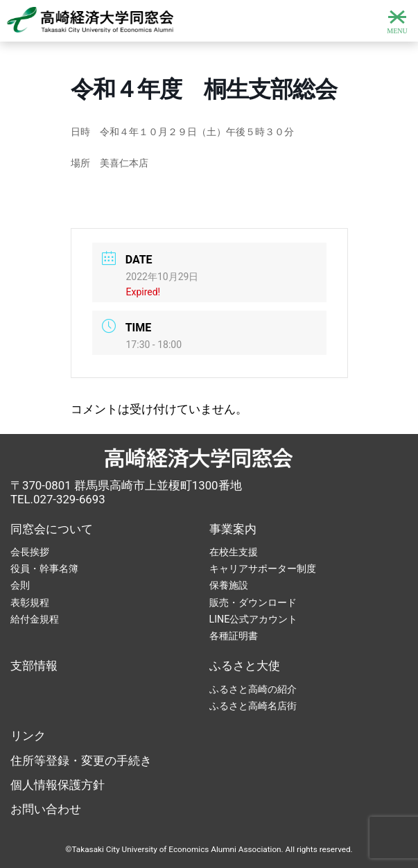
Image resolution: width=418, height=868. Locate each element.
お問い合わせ (46, 809)
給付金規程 (35, 619)
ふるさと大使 (245, 666)
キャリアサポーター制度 (263, 568)
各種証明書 (234, 636)
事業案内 (233, 529)
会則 (20, 585)
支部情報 (34, 666)
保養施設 (229, 585)
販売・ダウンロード (253, 602)
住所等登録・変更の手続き (81, 761)
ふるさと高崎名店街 (253, 706)
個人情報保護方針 (58, 785)
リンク (28, 736)
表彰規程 (30, 602)
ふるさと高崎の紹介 (253, 689)
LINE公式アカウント (254, 619)
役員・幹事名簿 (44, 568)
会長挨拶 (30, 552)
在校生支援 (234, 552)
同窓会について (52, 529)
